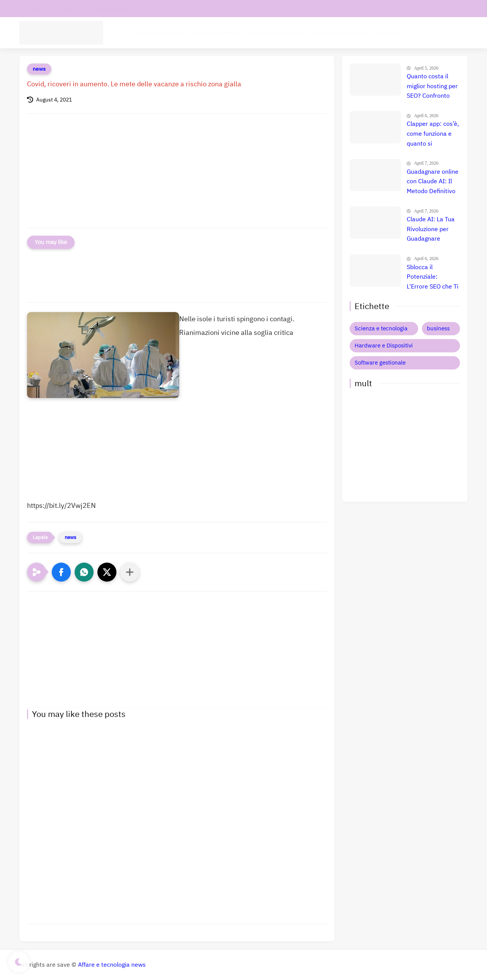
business (438, 328)
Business (389, 33)
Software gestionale (380, 363)
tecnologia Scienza (159, 33)
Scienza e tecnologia (381, 328)
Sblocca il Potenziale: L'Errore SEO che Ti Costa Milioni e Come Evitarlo (433, 278)
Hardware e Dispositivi (340, 33)
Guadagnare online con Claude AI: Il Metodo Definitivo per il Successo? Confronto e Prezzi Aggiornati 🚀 (433, 182)
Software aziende (214, 33)
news (39, 69)
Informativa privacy (107, 9)
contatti (32, 9)
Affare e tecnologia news (112, 965)
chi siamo (62, 9)
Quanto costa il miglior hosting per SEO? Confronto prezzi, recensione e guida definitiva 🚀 (432, 87)
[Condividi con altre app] (130, 572)
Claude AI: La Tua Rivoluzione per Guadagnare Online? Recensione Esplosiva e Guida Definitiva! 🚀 (431, 230)
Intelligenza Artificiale (273, 33)
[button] (61, 572)
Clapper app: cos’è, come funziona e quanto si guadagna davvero (433, 134)
